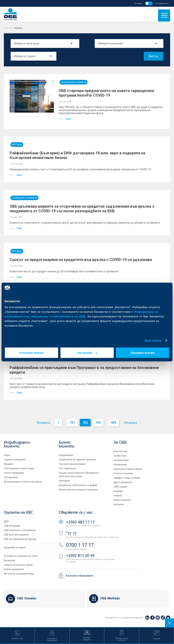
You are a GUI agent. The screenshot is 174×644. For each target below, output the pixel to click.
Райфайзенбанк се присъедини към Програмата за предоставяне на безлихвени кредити (84, 370)
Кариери (118, 491)
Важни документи (14, 569)
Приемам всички (143, 353)
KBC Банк (17, 145)
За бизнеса (162, 3)
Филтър (154, 56)
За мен (138, 3)
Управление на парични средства (77, 460)
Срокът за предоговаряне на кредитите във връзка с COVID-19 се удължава (81, 260)
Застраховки (11, 477)
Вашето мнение (122, 500)
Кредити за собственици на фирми (78, 485)
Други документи (123, 482)
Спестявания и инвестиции (19, 468)
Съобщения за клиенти (74, 82)
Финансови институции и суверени (78, 490)
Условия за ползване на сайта (21, 556)
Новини (118, 496)
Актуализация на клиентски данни (23, 482)
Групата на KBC (18, 513)
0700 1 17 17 (80, 545)
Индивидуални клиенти (17, 445)
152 (85, 423)
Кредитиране (66, 455)
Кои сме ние (120, 451)
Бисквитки (10, 560)
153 (98, 423)
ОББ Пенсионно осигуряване (20, 530)
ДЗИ (6, 521)
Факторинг (64, 481)
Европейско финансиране (128, 469)
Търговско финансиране (72, 464)
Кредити (8, 464)
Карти (7, 455)
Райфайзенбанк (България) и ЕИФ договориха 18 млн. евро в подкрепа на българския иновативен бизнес (77, 155)
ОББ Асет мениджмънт (16, 535)
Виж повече (153, 340)
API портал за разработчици (19, 574)
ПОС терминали (67, 468)
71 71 (71, 534)
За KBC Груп (120, 456)
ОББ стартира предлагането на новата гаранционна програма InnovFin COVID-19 (106, 93)
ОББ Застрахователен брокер (20, 539)
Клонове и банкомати (80, 576)
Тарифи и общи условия (127, 478)
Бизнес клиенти (67, 445)
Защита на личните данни (18, 565)
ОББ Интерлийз (12, 526)
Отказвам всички (31, 353)
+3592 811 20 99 (80, 556)
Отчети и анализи (123, 473)
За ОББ (120, 443)
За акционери (121, 460)
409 (113, 423)
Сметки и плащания (15, 460)
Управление (120, 465)
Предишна (43, 423)
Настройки (87, 353)
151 (72, 423)
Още (65, 119)
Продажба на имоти (15, 548)
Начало (8, 28)
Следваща (130, 423)
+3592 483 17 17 (80, 522)
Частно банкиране (14, 473)
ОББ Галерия (120, 487)
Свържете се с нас (76, 513)
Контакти (119, 504)
